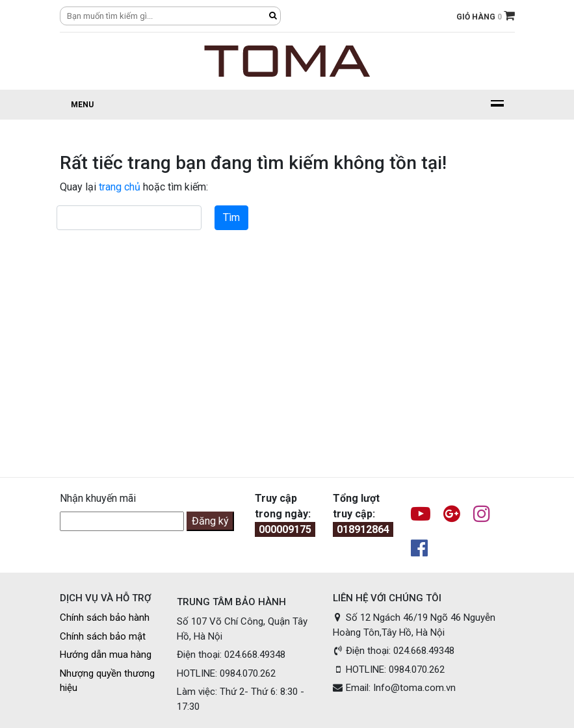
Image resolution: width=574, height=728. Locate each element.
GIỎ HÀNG (486, 17)
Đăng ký (210, 521)
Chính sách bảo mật (103, 636)
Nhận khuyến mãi (98, 498)
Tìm (231, 217)
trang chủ (120, 187)
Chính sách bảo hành (105, 617)
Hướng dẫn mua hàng (106, 655)
